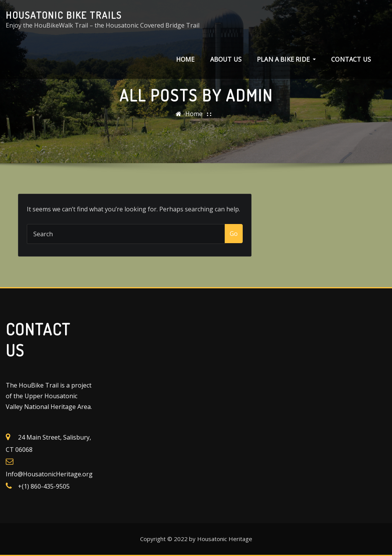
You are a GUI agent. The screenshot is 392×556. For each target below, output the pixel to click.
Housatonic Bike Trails (64, 15)
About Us (226, 59)
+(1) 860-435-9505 (44, 486)
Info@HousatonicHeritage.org (49, 474)
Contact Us (351, 59)
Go (234, 234)
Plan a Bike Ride (286, 59)
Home (185, 59)
